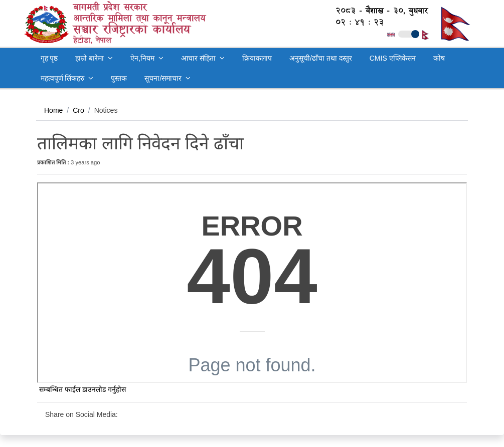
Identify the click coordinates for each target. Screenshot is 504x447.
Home (53, 110)
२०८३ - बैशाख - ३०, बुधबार (377, 11)
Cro (78, 110)
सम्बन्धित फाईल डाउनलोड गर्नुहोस (81, 389)
